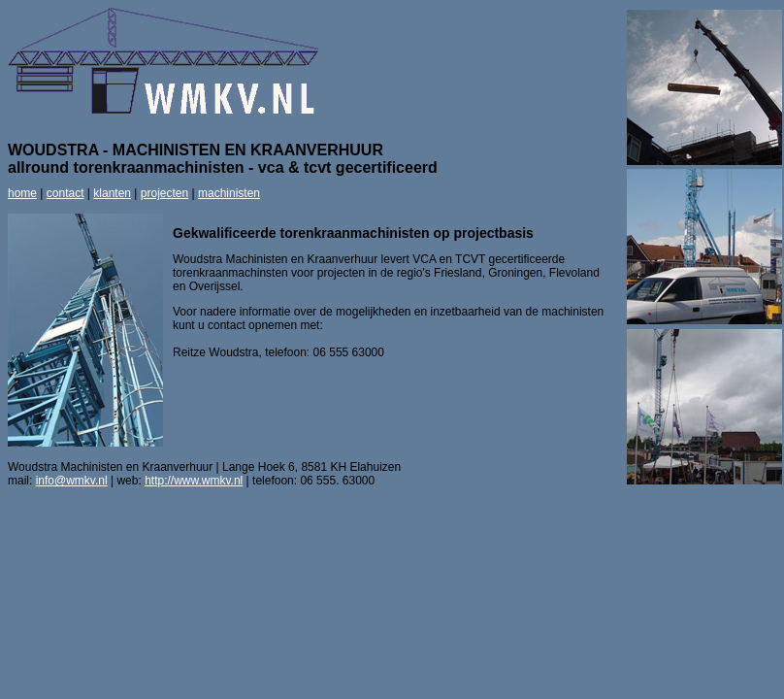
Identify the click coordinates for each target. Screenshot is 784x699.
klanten (112, 193)
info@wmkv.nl (72, 481)
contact (65, 193)
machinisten (229, 193)
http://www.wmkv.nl (194, 481)
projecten (164, 193)
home (22, 193)
